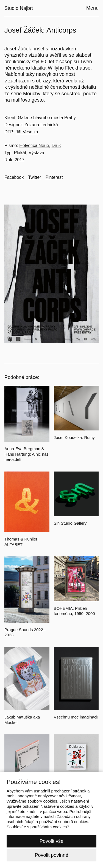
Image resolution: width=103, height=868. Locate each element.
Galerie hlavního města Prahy (47, 118)
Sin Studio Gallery (70, 523)
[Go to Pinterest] (54, 177)
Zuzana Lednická (41, 125)
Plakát (20, 153)
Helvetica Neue (34, 146)
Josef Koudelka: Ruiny (74, 437)
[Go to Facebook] (14, 177)
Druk (56, 146)
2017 (20, 160)
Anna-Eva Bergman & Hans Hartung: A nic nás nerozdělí (27, 454)
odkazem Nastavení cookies (48, 806)
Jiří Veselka (27, 132)
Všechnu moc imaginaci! (76, 717)
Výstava (36, 153)
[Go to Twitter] (34, 177)
